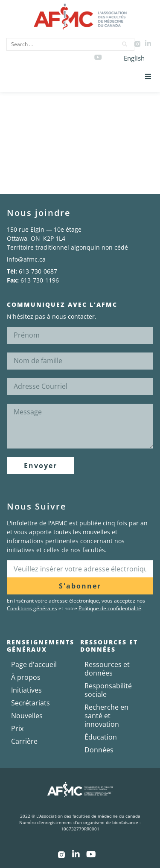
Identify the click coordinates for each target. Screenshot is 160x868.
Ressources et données (107, 669)
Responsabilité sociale (108, 690)
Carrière (24, 741)
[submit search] (125, 44)
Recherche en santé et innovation (106, 716)
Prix (17, 728)
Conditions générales (32, 608)
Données (99, 750)
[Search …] (59, 44)
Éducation (101, 737)
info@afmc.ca (26, 259)
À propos (26, 677)
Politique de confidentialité (110, 608)
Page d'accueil (34, 664)
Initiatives (26, 690)
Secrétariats (31, 703)
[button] (148, 76)
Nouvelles (27, 716)
